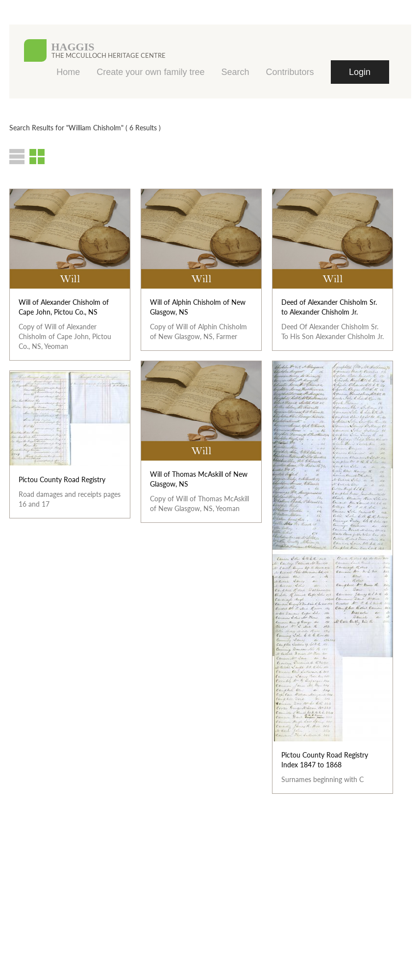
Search (235, 72)
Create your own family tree (150, 72)
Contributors (290, 72)
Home (68, 72)
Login (360, 72)
